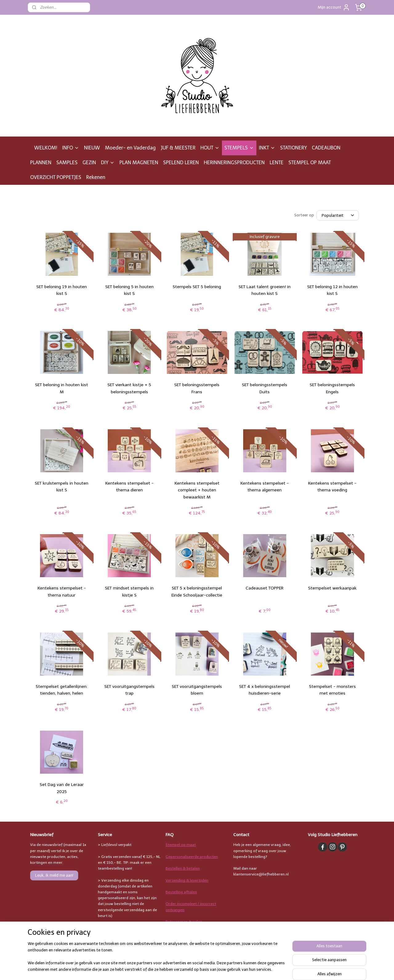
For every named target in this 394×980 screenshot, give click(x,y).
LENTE (277, 163)
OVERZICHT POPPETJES (56, 177)
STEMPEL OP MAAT (310, 163)
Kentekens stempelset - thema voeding (332, 487)
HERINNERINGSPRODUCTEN (234, 163)
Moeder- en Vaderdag (130, 148)
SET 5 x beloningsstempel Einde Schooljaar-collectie (197, 591)
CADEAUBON (326, 148)
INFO (71, 148)
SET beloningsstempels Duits (265, 388)
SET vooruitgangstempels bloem (197, 690)
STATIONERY (293, 148)
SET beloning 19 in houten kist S (62, 290)
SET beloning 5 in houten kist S (129, 290)
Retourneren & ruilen (184, 922)
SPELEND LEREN (181, 163)
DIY (108, 163)
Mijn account (334, 7)
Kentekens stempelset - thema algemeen (265, 487)
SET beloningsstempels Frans (197, 388)
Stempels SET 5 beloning (197, 287)
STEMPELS (239, 148)
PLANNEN (41, 163)
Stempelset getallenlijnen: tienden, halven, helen (62, 690)
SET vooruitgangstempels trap (129, 690)
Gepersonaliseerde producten (192, 857)
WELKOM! (46, 148)
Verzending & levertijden (187, 880)
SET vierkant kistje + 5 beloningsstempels (129, 388)
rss (235, 969)
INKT (267, 148)
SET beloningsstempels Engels (332, 388)
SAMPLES (67, 163)
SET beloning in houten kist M (62, 388)
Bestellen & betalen (183, 868)
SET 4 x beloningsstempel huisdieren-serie (265, 690)
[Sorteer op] (338, 215)
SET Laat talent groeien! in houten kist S (265, 290)
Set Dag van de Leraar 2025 (62, 788)
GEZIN (89, 163)
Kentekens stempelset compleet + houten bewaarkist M (197, 490)
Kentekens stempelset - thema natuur (62, 591)
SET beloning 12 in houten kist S (332, 290)
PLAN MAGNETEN (139, 163)
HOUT (210, 148)
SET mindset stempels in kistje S (129, 591)
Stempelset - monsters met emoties (332, 690)
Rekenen (96, 177)
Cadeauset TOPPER (265, 588)
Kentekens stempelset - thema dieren (129, 487)
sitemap (223, 969)
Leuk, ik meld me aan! (54, 875)
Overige (173, 945)
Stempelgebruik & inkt (185, 933)
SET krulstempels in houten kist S (62, 487)
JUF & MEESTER (178, 148)
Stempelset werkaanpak (332, 588)
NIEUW (92, 148)
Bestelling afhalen (181, 892)
